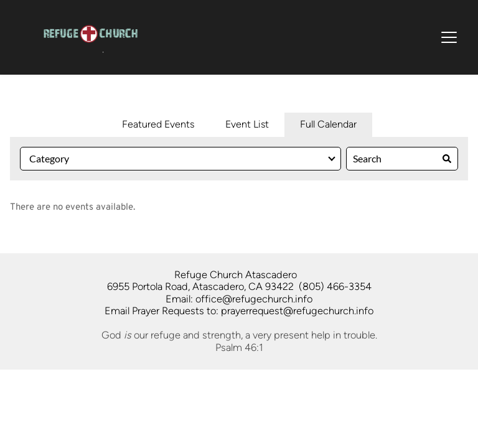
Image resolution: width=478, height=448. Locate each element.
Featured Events (158, 124)
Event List (247, 124)
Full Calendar (328, 124)
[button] (449, 37)
